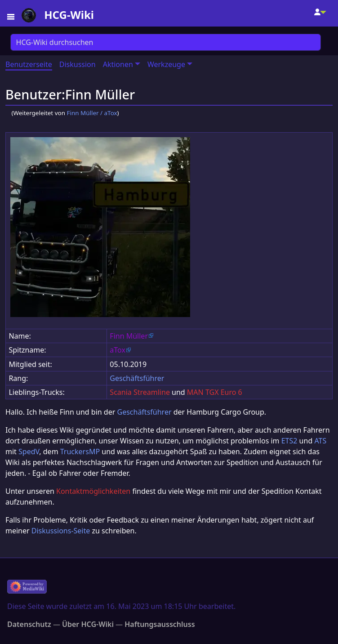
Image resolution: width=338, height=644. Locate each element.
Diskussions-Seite (61, 531)
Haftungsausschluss (160, 624)
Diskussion (78, 64)
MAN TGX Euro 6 (215, 392)
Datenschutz (29, 624)
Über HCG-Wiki (88, 624)
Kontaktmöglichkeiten (93, 491)
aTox (118, 350)
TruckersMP (80, 452)
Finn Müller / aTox (92, 113)
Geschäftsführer (137, 378)
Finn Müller (129, 336)
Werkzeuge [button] (166, 64)
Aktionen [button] (118, 64)
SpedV (29, 452)
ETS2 (289, 441)
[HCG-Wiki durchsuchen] (166, 42)
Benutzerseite (29, 64)
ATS (320, 441)
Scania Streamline (140, 392)
